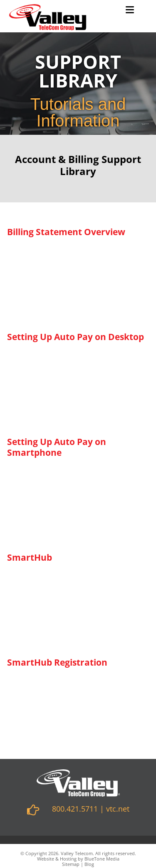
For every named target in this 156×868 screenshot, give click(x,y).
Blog (89, 864)
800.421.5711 (75, 809)
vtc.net (118, 809)
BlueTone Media (102, 859)
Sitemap (71, 864)
